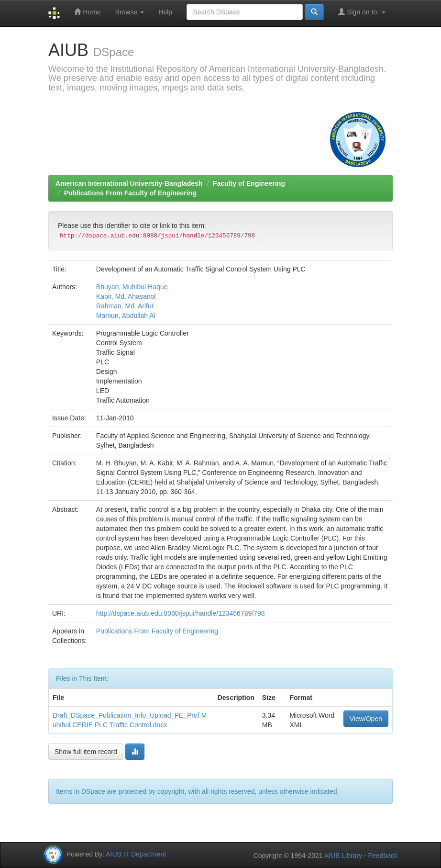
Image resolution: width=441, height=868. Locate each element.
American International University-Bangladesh (129, 183)
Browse (130, 12)
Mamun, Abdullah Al (126, 316)
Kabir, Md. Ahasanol (126, 296)
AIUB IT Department (136, 854)
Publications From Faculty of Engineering (130, 193)
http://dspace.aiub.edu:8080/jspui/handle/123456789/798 (181, 613)
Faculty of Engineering (249, 183)
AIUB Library (343, 856)
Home (87, 12)
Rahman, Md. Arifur (125, 306)
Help (165, 12)
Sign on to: (362, 12)
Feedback (383, 856)
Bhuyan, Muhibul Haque (132, 287)
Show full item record (86, 752)
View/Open (366, 719)
